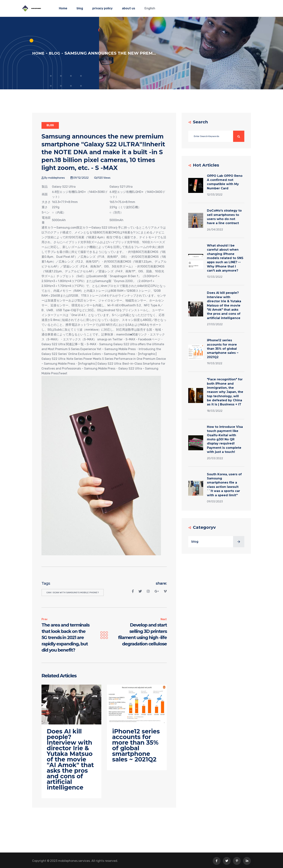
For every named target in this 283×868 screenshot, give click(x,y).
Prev (44, 619)
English (150, 8)
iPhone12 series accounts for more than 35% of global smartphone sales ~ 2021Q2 (223, 349)
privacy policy (102, 8)
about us (129, 8)
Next (164, 619)
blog (80, 8)
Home (63, 8)
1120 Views (102, 178)
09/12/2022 (80, 178)
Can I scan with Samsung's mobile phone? (73, 592)
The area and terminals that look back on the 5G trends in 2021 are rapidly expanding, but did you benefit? (65, 637)
